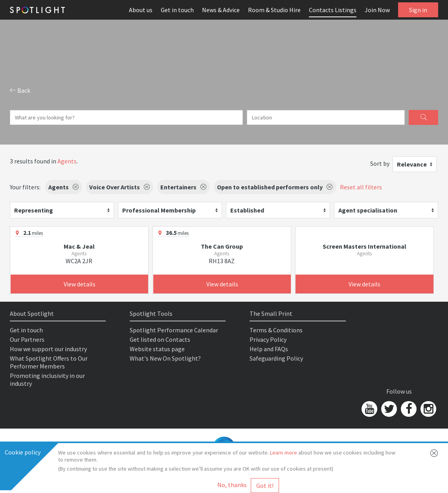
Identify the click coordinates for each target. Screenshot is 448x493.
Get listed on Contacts (160, 339)
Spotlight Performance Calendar (174, 330)
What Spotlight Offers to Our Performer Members (49, 362)
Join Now (377, 10)
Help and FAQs (269, 349)
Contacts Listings (333, 10)
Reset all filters (361, 187)
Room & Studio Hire (274, 10)
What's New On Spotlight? (165, 358)
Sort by (380, 163)
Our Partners (27, 339)
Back (20, 90)
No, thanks (232, 485)
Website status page (157, 349)
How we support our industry (48, 349)
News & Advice (221, 10)
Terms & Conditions (276, 330)
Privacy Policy (268, 339)
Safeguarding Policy (276, 358)
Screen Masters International (364, 246)
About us (141, 10)
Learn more (283, 453)
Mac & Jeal (79, 246)
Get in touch (177, 10)
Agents (67, 161)
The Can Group (222, 246)
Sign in (418, 10)
